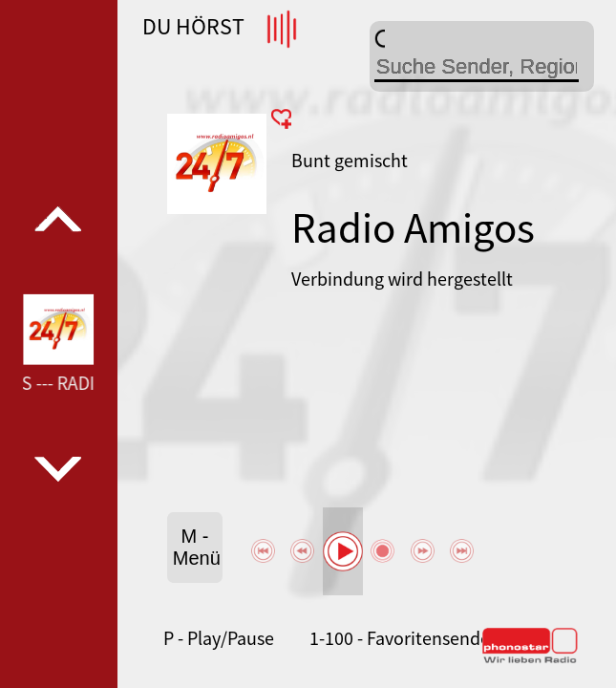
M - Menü (197, 547)
